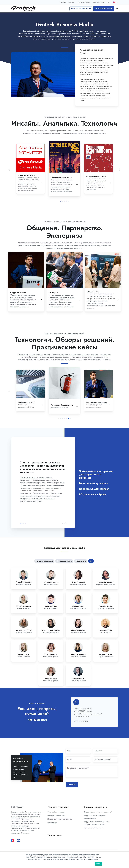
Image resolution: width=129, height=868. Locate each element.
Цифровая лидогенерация (24, 523)
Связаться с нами (98, 2)
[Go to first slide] (120, 170)
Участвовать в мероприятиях (81, 8)
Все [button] (91, 561)
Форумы (71, 2)
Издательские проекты (58, 807)
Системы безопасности (56, 812)
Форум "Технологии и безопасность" (98, 812)
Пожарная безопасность (57, 815)
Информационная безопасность (60, 819)
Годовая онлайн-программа (94, 828)
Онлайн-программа (83, 2)
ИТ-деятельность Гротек (26, 523)
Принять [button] (98, 864)
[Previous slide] (9, 170)
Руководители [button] (81, 561)
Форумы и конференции (95, 807)
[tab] (61, 201)
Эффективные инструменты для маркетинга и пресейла (20, 523)
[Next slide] (120, 391)
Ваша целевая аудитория (22, 523)
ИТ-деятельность (55, 835)
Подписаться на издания (104, 8)
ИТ (108, 2)
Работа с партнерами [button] (64, 561)
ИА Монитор (52, 823)
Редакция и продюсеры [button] (44, 561)
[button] (117, 9)
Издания (63, 2)
